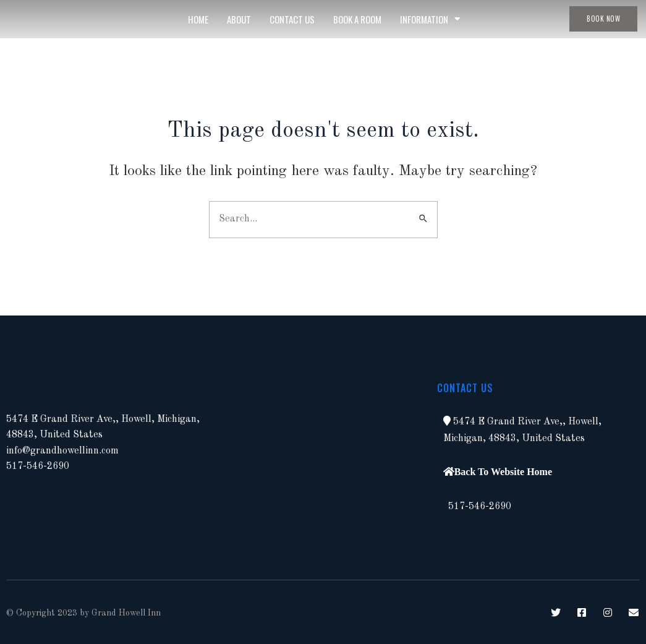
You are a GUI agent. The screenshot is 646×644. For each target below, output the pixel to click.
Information (430, 19)
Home (198, 19)
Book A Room (357, 19)
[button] (447, 421)
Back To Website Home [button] (503, 471)
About (239, 19)
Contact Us (292, 19)
